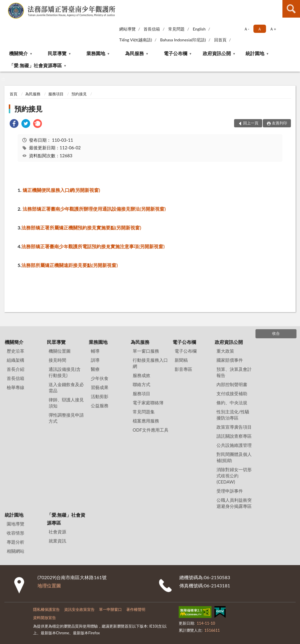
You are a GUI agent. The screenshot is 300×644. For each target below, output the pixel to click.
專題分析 (16, 542)
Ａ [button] (260, 29)
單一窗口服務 (146, 351)
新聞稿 (181, 360)
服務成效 (142, 375)
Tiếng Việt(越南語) (136, 40)
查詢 (291, 9)
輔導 (95, 351)
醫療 (95, 369)
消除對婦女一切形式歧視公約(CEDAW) (234, 476)
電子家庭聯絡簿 (148, 403)
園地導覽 (16, 524)
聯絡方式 (142, 384)
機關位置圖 (60, 351)
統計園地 (255, 53)
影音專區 (183, 369)
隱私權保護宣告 (46, 609)
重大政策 (225, 351)
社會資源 (57, 532)
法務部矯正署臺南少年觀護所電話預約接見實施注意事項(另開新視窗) (93, 246)
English (199, 29)
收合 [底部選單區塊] (276, 333)
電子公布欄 (175, 53)
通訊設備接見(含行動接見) (65, 372)
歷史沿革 (16, 351)
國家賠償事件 (230, 360)
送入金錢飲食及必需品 (66, 387)
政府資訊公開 (217, 53)
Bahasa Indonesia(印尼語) (183, 40)
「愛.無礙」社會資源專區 (35, 65)
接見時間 (57, 360)
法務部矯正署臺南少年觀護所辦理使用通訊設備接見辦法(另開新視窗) (94, 209)
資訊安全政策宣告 (79, 609)
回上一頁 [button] (251, 123)
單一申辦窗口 (110, 609)
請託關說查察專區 (234, 436)
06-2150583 (217, 577)
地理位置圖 (49, 585)
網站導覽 (127, 29)
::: (6, 5)
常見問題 (176, 29)
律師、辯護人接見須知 (66, 403)
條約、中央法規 (232, 403)
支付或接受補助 (232, 393)
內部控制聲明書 (232, 384)
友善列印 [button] (279, 123)
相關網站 (16, 551)
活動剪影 (100, 396)
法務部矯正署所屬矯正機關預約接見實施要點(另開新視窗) (81, 228)
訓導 (95, 360)
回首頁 (220, 40)
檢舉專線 (16, 387)
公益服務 (100, 405)
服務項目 (56, 94)
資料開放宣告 (45, 618)
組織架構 (16, 360)
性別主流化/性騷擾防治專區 (233, 415)
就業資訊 (57, 541)
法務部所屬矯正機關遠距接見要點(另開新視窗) (70, 265)
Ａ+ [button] (273, 29)
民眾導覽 (57, 53)
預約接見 (79, 94)
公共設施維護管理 (234, 445)
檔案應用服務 (146, 421)
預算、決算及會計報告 (234, 372)
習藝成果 (100, 387)
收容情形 (16, 533)
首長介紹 (16, 369)
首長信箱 (152, 29)
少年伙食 (100, 378)
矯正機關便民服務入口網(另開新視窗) (61, 190)
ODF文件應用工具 (151, 430)
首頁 (13, 94)
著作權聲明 (136, 609)
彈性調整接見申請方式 (66, 418)
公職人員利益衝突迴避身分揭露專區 (234, 503)
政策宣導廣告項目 (234, 427)
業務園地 (96, 53)
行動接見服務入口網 (150, 363)
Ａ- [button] (247, 29)
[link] (14, 124)
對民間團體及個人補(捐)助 (234, 457)
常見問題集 (144, 412)
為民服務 (134, 53)
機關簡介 (18, 53)
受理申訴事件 (230, 491)
